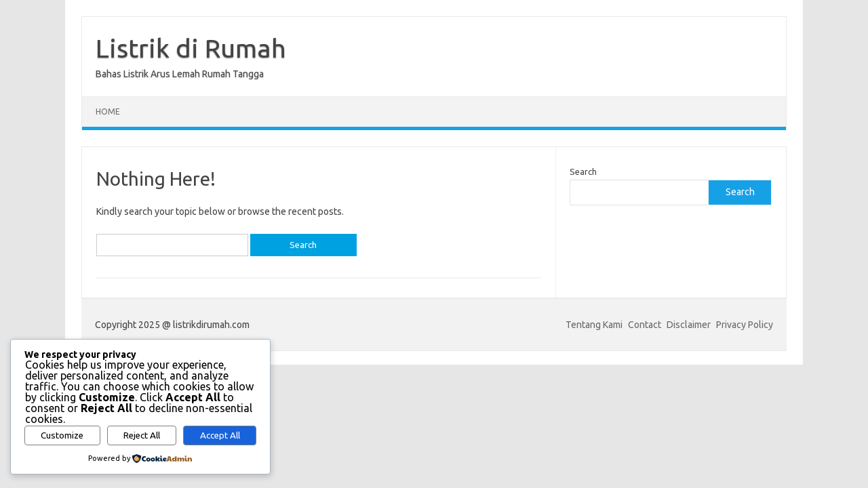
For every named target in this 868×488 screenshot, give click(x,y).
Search (583, 171)
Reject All (142, 435)
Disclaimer (689, 325)
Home (108, 111)
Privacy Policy (745, 325)
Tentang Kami (594, 325)
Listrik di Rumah (191, 48)
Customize (62, 435)
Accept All (220, 435)
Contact (645, 325)
